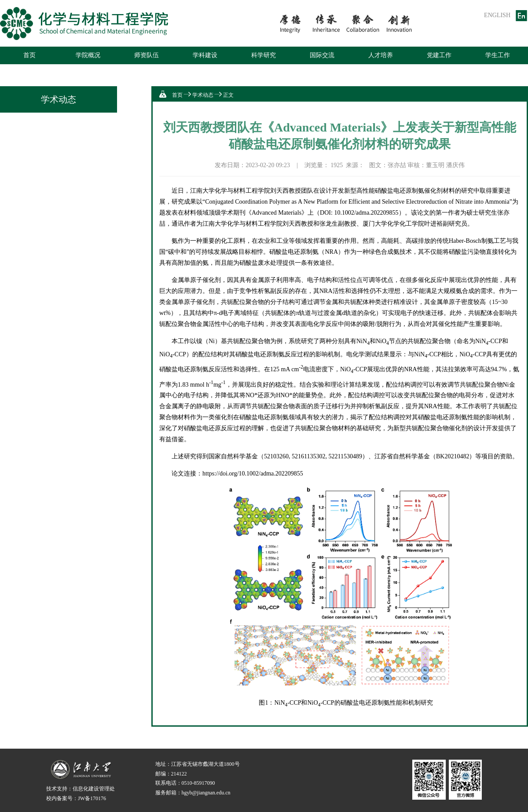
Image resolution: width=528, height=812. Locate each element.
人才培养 (381, 55)
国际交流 (322, 55)
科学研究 (264, 55)
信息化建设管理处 (94, 789)
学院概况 (88, 55)
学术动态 (203, 95)
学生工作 (498, 55)
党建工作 (439, 55)
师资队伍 (147, 55)
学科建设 (205, 55)
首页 (29, 55)
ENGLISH (497, 15)
